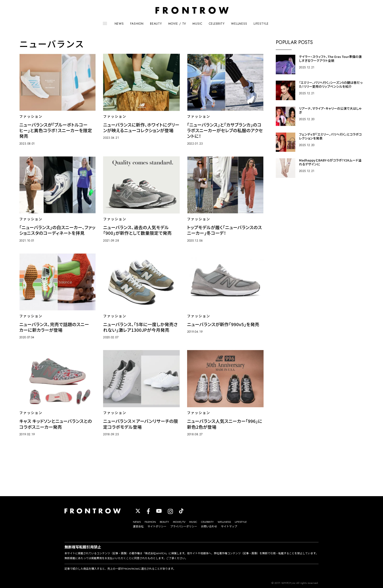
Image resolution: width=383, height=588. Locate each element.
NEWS (119, 24)
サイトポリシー (157, 526)
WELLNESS (239, 24)
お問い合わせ (209, 526)
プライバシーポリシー (184, 526)
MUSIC (197, 24)
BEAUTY (156, 24)
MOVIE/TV (179, 522)
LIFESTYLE (261, 24)
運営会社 (138, 526)
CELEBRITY (217, 24)
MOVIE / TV (177, 24)
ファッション (31, 117)
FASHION (137, 24)
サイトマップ (229, 526)
